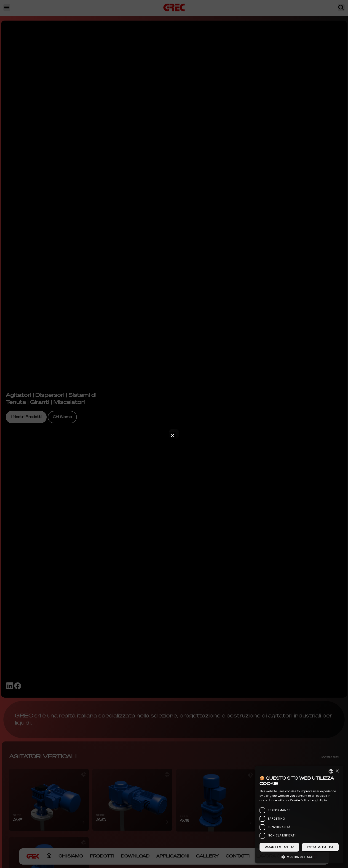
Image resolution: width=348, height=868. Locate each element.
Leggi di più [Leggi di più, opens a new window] (319, 800)
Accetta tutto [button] (279, 847)
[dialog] (299, 815)
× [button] (337, 771)
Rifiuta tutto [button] (320, 847)
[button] (299, 857)
